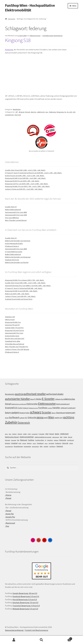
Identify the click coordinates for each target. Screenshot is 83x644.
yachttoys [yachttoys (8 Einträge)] (52, 446)
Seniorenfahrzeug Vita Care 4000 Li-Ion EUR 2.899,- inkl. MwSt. (28, 286)
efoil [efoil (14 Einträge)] (47, 434)
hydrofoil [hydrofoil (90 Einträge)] (50, 408)
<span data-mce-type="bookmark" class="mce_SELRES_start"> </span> (35, 74)
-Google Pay (10, 517)
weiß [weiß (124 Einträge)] (46, 418)
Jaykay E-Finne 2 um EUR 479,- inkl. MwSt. (20, 296)
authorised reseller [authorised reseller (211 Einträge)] (35, 394)
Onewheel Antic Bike (13, 341)
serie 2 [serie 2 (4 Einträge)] (34, 443)
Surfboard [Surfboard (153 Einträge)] (14, 417)
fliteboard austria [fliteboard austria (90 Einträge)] (33, 408)
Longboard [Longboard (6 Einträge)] (70, 440)
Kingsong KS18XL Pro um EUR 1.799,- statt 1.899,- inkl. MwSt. (28, 186)
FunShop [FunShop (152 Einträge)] (43, 408)
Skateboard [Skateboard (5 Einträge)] (40, 443)
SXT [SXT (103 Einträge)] (26, 418)
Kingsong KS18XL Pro (13, 322)
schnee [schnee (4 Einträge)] (24, 443)
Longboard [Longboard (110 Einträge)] (71, 408)
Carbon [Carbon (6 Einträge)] (14, 434)
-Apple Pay (9, 514)
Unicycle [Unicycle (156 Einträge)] (32, 417)
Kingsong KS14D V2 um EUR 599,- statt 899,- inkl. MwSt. (25, 178)
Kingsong (9, 50)
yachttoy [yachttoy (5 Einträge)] (46, 446)
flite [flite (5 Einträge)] (18, 440)
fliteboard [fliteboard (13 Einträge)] (24, 440)
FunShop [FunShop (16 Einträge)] (31, 440)
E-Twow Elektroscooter (14, 252)
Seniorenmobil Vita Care (14, 333)
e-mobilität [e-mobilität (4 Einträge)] (35, 434)
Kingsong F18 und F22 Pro (14, 330)
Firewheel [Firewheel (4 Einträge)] (14, 440)
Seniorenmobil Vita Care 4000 (16, 212)
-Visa (7, 526)
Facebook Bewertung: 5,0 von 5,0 (26, 596)
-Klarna (8, 495)
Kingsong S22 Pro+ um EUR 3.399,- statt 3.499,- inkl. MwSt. (27, 184)
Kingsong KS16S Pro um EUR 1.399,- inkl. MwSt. (22, 181)
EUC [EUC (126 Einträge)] (16, 408)
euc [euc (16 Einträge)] (61, 437)
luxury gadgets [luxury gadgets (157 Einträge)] (12, 413)
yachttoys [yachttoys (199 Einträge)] (68, 417)
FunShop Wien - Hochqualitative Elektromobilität (30, 8)
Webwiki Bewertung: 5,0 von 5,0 (25, 609)
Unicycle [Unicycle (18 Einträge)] (65, 443)
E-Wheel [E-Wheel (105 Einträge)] (57, 399)
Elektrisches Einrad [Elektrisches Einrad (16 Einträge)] (12, 437)
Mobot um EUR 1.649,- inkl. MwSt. (17, 294)
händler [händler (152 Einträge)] (56, 408)
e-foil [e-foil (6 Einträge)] (29, 434)
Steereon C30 (10, 317)
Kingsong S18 (18, 40)
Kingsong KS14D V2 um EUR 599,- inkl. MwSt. (21, 291)
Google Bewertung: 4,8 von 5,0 (25, 593)
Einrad (28, 112)
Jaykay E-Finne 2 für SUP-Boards (17, 349)
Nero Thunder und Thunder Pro (17, 347)
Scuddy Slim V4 (11, 207)
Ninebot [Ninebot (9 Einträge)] (8, 443)
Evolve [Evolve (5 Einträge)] (65, 437)
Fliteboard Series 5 (12, 246)
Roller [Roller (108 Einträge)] (28, 413)
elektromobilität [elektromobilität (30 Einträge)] (27, 437)
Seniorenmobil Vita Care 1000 (16, 215)
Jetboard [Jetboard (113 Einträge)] (64, 408)
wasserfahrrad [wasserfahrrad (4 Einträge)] (9, 447)
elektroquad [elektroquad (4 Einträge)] (56, 437)
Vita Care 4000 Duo (12, 218)
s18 (74, 112)
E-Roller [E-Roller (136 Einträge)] (38, 399)
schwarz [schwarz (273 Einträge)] (36, 412)
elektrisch (41, 112)
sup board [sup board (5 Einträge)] (51, 443)
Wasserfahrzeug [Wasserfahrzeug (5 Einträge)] (18, 446)
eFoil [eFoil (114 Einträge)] (62, 399)
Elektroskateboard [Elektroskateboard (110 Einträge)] (63, 404)
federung (52, 112)
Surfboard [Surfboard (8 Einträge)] (58, 443)
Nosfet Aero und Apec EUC (15, 338)
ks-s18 (69, 112)
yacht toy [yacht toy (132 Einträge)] (58, 418)
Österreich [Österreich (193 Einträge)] (24, 423)
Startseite (11, 19)
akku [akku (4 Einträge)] (6, 434)
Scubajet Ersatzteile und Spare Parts (19, 299)
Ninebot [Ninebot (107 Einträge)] (22, 413)
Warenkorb (64, 638)
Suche (41, 640)
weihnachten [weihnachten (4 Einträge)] (35, 447)
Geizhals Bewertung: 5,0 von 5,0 (25, 602)
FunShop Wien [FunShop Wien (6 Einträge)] (40, 440)
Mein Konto (14, 640)
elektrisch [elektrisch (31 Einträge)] (64, 434)
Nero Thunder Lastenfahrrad (16, 220)
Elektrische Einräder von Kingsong (18, 257)
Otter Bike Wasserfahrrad (15, 344)
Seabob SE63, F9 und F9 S (14, 328)
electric (34, 112)
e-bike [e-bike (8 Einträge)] (25, 434)
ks (65, 112)
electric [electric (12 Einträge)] (57, 434)
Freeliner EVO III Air (12, 260)
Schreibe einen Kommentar (53, 36)
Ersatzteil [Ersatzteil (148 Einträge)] (9, 408)
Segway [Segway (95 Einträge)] (54, 413)
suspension (9, 115)
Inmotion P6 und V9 (12, 325)
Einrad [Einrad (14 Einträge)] (52, 434)
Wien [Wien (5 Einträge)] (41, 446)
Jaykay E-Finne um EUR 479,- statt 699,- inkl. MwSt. (24, 189)
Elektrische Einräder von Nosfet (17, 262)
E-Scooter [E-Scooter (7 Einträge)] (41, 434)
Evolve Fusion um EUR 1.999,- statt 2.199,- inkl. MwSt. (25, 176)
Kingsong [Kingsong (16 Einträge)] (63, 440)
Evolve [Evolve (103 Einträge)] (20, 408)
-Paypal (8, 498)
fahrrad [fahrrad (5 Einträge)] (70, 437)
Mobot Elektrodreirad (13, 210)
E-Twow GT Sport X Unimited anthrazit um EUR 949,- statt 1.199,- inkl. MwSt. (33, 173)
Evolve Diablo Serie (12, 336)
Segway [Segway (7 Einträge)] (29, 443)
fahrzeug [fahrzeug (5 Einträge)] (7, 440)
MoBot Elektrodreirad (13, 254)
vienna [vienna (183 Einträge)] (40, 417)
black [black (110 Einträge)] (32, 399)
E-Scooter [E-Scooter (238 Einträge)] (48, 399)
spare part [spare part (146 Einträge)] (71, 413)
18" (17, 112)
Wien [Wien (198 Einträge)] (51, 417)
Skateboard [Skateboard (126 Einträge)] (61, 413)
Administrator (35, 36)
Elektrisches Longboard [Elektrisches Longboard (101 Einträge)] (19, 404)
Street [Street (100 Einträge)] (7, 418)
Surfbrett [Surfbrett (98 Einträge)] (22, 418)
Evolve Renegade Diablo (14, 243)
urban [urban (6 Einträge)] (71, 443)
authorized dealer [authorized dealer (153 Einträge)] (55, 394)
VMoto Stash (10, 320)
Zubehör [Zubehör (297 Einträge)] (11, 422)
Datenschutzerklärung (14, 630)
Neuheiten (17, 109)
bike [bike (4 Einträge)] (10, 434)
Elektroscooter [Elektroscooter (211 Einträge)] (47, 404)
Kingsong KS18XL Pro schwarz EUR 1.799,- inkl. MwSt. (25, 280)
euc (47, 112)
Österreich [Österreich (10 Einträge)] (60, 446)
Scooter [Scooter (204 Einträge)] (46, 412)
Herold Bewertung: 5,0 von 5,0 (25, 599)
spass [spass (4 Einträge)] (46, 443)
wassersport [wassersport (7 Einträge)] (27, 446)
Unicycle (18, 115)
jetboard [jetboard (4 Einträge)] (56, 440)
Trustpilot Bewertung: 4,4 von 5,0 (26, 606)
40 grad (22, 112)
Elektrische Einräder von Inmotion (18, 241)
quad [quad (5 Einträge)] (20, 443)
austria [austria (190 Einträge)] (19, 394)
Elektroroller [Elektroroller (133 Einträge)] (32, 404)
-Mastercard (10, 523)
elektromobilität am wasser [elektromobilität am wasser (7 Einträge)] (43, 437)
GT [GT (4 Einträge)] (46, 440)
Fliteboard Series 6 (12, 352)
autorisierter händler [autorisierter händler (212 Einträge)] (17, 399)
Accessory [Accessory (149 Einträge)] (10, 394)
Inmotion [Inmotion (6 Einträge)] (50, 440)
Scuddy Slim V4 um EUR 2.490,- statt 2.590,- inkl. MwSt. (25, 170)
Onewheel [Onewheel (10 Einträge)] (14, 443)
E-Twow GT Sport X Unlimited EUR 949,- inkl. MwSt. (24, 288)
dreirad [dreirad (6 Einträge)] (20, 434)
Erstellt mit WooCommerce (37, 630)
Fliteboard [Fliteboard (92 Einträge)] (25, 408)
